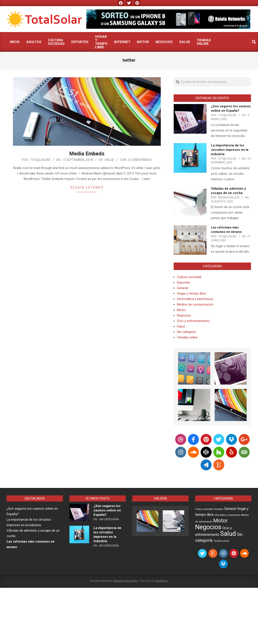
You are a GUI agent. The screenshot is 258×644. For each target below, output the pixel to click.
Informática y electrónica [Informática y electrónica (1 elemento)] (227, 515)
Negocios (184, 315)
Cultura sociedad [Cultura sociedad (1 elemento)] (204, 509)
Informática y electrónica (195, 299)
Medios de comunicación (195, 304)
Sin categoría (186, 332)
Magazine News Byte (125, 581)
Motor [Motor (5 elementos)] (221, 521)
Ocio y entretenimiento (193, 321)
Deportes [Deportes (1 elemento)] (219, 509)
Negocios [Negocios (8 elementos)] (208, 527)
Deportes (184, 282)
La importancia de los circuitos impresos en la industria (230, 150)
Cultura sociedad (189, 277)
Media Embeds (87, 154)
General (182, 288)
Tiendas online (187, 337)
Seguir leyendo (87, 187)
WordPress (161, 581)
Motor (181, 310)
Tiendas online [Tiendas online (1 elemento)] (221, 541)
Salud (109, 160)
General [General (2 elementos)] (230, 509)
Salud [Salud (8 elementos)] (228, 534)
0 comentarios (140, 160)
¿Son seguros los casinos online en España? (107, 510)
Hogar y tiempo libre (191, 293)
